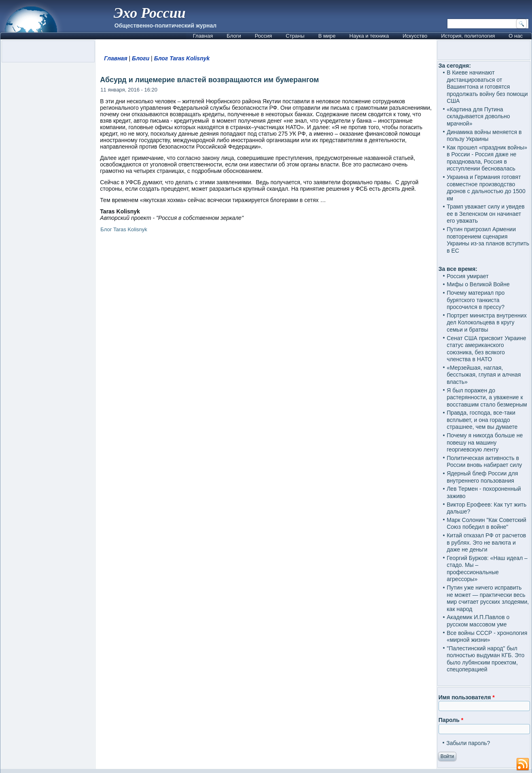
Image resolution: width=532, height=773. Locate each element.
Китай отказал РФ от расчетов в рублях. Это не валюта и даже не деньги (486, 542)
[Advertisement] (266, 339)
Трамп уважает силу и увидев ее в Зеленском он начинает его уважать (486, 214)
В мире (327, 36)
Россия (264, 36)
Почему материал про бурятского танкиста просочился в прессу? (476, 300)
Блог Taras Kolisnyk (182, 58)
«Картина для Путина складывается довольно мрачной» (478, 116)
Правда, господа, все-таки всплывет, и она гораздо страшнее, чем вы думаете (482, 420)
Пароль (451, 720)
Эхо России (150, 13)
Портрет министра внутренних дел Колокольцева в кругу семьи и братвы (486, 323)
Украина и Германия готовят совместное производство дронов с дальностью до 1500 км (486, 188)
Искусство (415, 36)
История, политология (468, 36)
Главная (203, 36)
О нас (516, 36)
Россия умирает (467, 276)
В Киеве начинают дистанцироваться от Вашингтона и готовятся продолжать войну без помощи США (487, 87)
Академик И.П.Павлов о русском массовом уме (478, 621)
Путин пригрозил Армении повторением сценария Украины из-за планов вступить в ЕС (488, 240)
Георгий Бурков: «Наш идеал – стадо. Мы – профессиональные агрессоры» (487, 569)
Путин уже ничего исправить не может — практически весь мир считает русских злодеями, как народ (488, 598)
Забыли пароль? (468, 743)
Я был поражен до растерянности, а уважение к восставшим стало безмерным (487, 397)
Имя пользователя (467, 697)
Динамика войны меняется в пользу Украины (484, 136)
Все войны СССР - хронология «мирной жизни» (487, 637)
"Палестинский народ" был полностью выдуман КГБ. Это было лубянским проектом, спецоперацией (485, 659)
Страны (295, 36)
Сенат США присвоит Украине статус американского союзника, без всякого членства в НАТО (486, 349)
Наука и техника (369, 36)
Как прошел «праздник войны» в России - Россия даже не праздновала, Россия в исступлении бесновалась (487, 158)
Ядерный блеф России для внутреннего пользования (482, 477)
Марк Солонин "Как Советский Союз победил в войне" (486, 524)
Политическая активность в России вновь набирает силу (484, 462)
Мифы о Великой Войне (478, 284)
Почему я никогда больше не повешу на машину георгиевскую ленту (485, 442)
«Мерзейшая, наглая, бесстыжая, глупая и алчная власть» (484, 375)
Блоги (234, 36)
